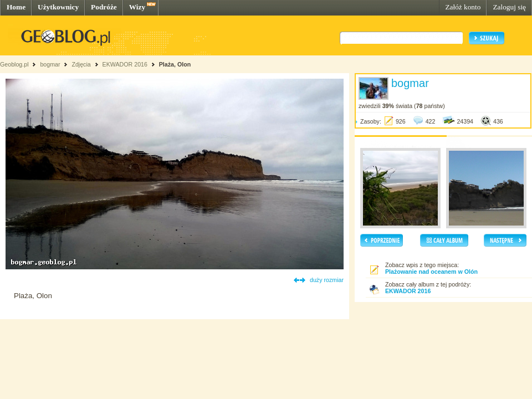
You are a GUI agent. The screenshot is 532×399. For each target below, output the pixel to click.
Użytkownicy (58, 7)
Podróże (104, 7)
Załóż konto (463, 7)
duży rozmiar (327, 280)
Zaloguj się (509, 7)
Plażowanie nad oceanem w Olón (431, 272)
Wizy (137, 7)
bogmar (50, 64)
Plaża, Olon (175, 64)
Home (16, 7)
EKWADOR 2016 (126, 64)
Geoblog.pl (14, 64)
